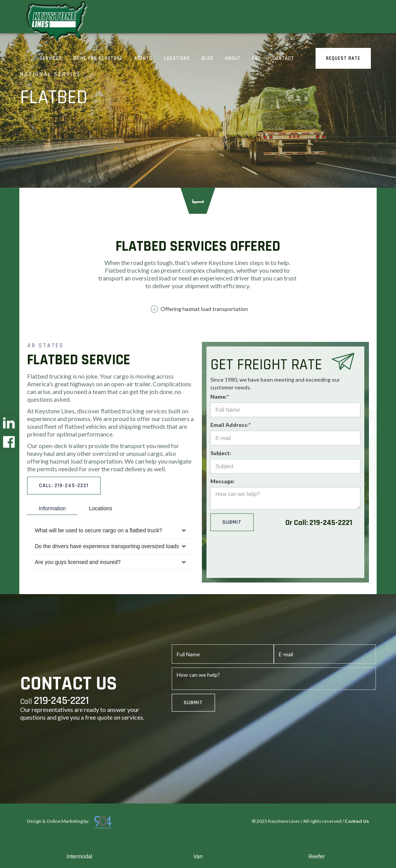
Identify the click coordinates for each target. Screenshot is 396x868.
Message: (223, 481)
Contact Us (357, 821)
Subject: (221, 453)
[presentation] (269, 556)
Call (55, 701)
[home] (56, 23)
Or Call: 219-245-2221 (319, 523)
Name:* (220, 397)
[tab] (52, 509)
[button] (111, 531)
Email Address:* (230, 425)
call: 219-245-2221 (64, 486)
